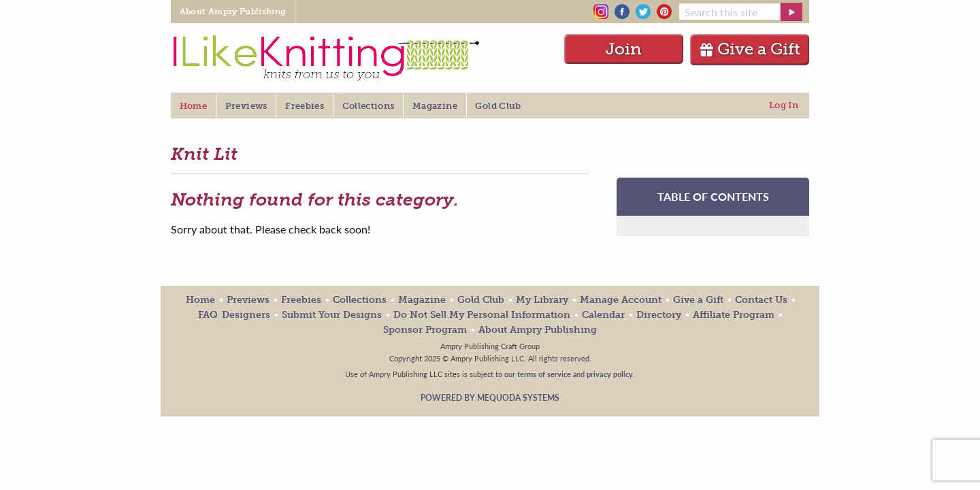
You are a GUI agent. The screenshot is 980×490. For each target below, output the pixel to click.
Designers (246, 315)
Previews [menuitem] (246, 106)
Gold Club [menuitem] (498, 106)
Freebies (301, 300)
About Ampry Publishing (538, 330)
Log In (784, 105)
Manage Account (621, 300)
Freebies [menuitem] (305, 106)
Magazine (422, 300)
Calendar (603, 315)
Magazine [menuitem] (435, 106)
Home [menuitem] (193, 106)
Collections (360, 300)
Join (624, 49)
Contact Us (761, 300)
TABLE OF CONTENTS (713, 196)
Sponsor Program (425, 330)
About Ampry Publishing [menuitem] (233, 12)
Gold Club (481, 300)
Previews (248, 300)
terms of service (544, 374)
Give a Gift (750, 49)
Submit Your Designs (332, 315)
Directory (659, 315)
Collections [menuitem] (369, 106)
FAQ (208, 315)
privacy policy (610, 374)
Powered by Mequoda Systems (490, 398)
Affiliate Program (734, 315)
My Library (542, 300)
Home (200, 300)
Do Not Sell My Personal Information (482, 315)
